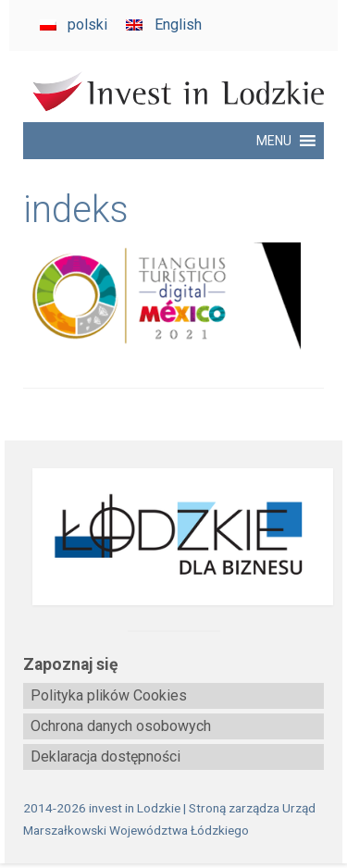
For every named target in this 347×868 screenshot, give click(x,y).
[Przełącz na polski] (74, 25)
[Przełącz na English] (163, 25)
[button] (274, 141)
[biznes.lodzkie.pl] (173, 537)
